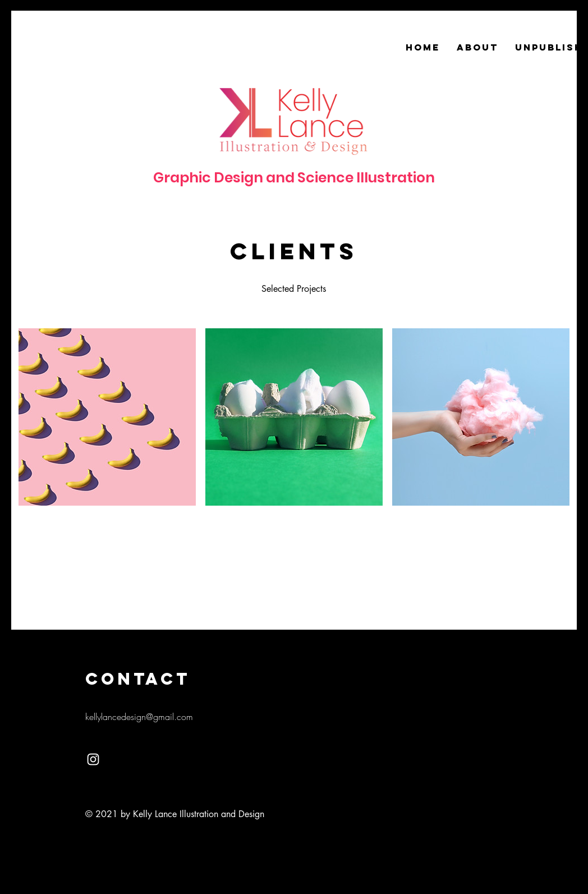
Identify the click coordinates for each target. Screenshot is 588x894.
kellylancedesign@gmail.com (139, 717)
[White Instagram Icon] (93, 759)
